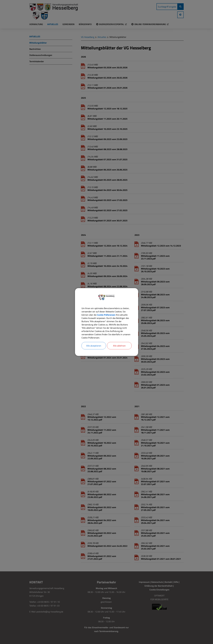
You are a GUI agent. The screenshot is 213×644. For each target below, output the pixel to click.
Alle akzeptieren (94, 346)
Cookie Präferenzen (106, 315)
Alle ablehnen (119, 346)
